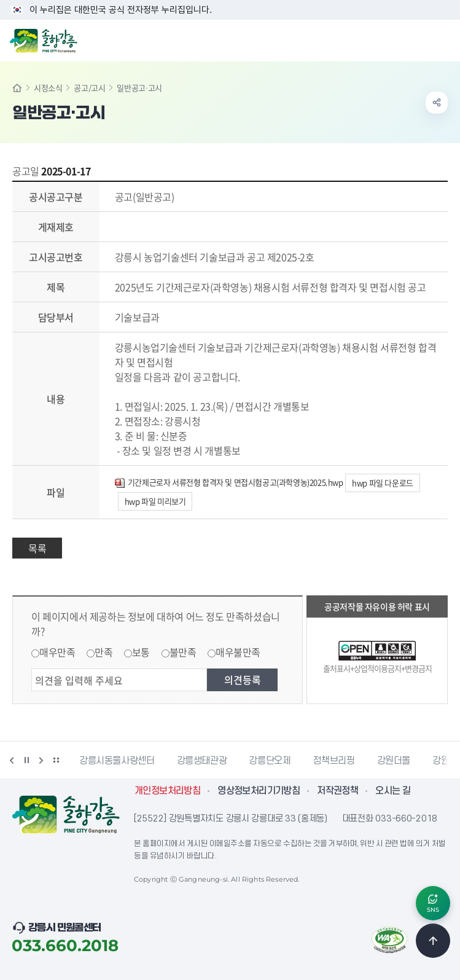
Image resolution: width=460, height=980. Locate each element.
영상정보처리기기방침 (259, 791)
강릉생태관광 (202, 761)
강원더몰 (394, 761)
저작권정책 (337, 791)
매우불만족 (238, 652)
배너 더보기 (56, 760)
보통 (141, 652)
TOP (433, 941)
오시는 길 (393, 791)
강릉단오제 (270, 761)
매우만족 (57, 652)
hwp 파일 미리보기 (155, 501)
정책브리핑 (333, 761)
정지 (26, 760)
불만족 (183, 652)
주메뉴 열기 (444, 39)
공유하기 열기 (437, 103)
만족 (103, 652)
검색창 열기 (419, 39)
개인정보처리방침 (167, 791)
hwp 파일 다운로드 (383, 483)
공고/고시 (89, 88)
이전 (12, 760)
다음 (41, 760)
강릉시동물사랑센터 (117, 761)
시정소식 (48, 88)
